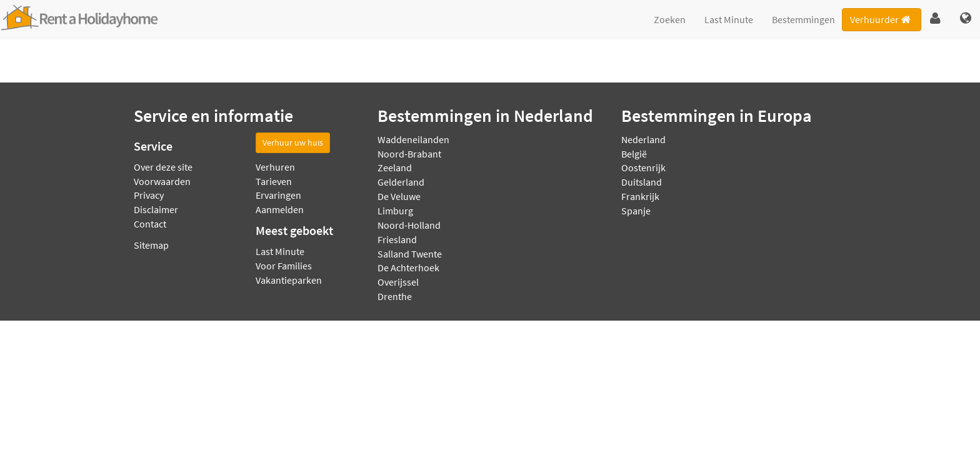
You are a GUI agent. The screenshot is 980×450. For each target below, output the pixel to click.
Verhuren (275, 167)
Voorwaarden (162, 181)
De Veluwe (399, 196)
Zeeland (395, 167)
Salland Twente (410, 254)
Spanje (636, 211)
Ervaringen (278, 195)
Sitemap (151, 245)
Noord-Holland (409, 225)
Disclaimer (156, 209)
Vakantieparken (289, 280)
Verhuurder (881, 19)
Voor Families (284, 266)
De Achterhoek (408, 267)
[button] (935, 19)
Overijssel (398, 282)
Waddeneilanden (413, 139)
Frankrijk (640, 196)
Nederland (643, 139)
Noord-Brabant (409, 154)
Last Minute (729, 19)
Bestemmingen (803, 19)
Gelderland (401, 182)
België (634, 154)
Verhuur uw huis (293, 142)
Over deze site (163, 167)
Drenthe (395, 296)
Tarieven (274, 181)
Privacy (149, 195)
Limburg (395, 211)
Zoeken (670, 19)
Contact (150, 224)
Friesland (397, 239)
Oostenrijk (643, 167)
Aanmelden (280, 209)
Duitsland (642, 182)
